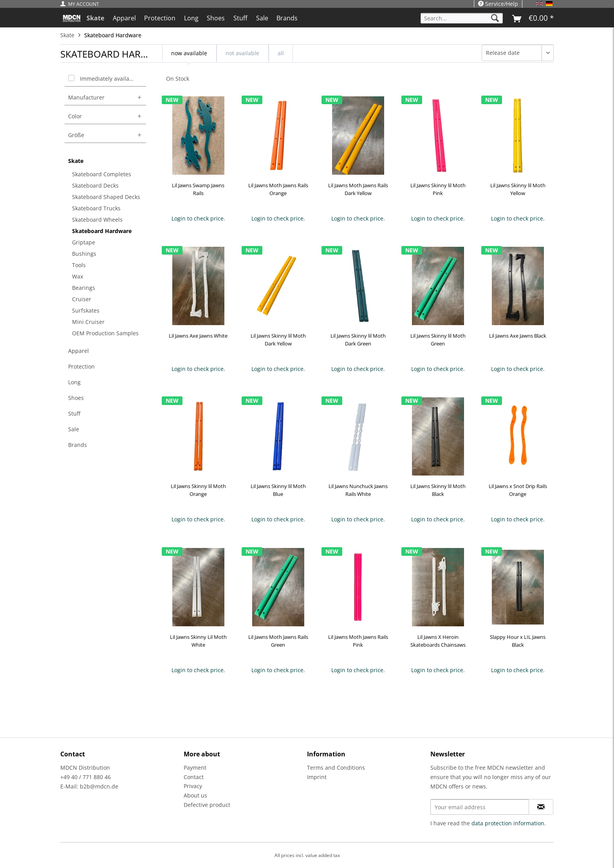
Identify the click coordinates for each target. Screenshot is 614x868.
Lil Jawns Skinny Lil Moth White (198, 641)
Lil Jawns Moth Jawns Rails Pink (358, 641)
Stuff (74, 413)
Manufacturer (86, 97)
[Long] (191, 18)
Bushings (84, 254)
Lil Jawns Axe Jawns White (198, 336)
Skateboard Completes (102, 174)
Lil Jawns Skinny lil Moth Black (438, 490)
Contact (194, 777)
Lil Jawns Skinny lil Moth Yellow (518, 189)
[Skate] (95, 18)
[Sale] (262, 18)
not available (242, 53)
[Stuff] (240, 18)
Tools (79, 265)
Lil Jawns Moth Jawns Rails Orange (278, 189)
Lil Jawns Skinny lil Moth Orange (198, 490)
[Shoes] (216, 18)
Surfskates (86, 310)
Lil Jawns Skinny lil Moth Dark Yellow (278, 340)
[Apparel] (124, 18)
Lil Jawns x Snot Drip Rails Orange (518, 490)
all (281, 53)
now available (189, 53)
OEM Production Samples (105, 333)
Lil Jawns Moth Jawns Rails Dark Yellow (358, 189)
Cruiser (82, 299)
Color (75, 116)
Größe (76, 135)
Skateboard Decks (95, 185)
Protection (81, 366)
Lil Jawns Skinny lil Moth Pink (438, 189)
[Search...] (462, 18)
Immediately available (109, 79)
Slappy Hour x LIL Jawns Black (518, 641)
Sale (74, 429)
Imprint (317, 777)
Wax (78, 276)
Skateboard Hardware (102, 231)
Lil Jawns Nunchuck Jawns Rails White (358, 490)
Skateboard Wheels (97, 220)
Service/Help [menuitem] (498, 4)
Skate (76, 161)
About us (195, 795)
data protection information (508, 823)
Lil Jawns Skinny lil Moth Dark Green (358, 340)
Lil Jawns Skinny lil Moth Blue (278, 490)
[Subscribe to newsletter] (541, 807)
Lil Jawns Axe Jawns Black (518, 336)
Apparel (79, 351)
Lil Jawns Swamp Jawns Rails (198, 189)
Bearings (84, 288)
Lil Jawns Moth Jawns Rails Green (278, 641)
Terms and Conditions (336, 768)
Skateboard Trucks (96, 208)
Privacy (193, 786)
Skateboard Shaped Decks (106, 197)
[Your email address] (480, 807)
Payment (195, 768)
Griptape (84, 242)
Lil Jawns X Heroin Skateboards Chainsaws (438, 641)
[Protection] (160, 18)
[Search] (495, 18)
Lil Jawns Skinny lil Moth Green (438, 340)
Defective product (207, 805)
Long (74, 382)
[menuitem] (82, 4)
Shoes (76, 398)
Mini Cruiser (88, 322)
